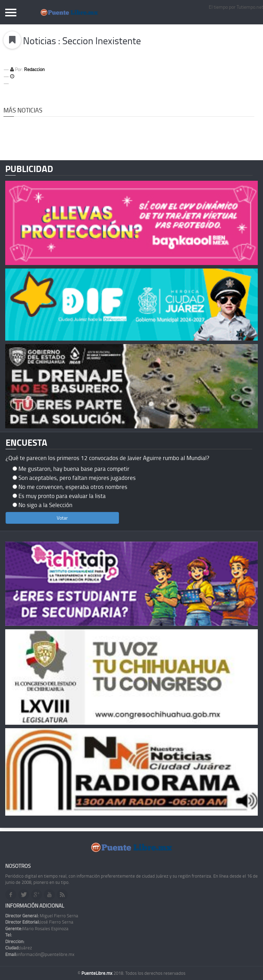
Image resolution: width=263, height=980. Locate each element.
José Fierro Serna (39, 922)
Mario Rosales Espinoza (37, 928)
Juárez (19, 948)
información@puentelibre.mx (40, 954)
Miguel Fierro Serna (42, 916)
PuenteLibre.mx (97, 973)
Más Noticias (23, 110)
